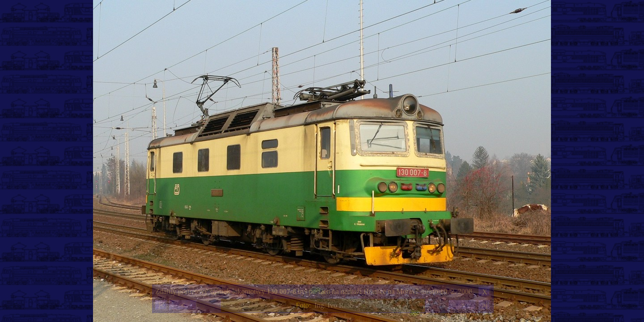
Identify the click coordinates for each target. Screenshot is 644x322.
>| (484, 305)
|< (161, 305)
